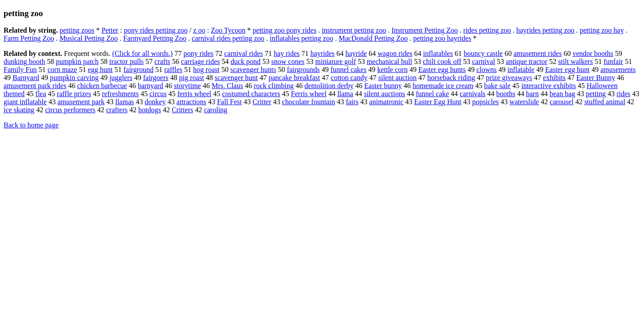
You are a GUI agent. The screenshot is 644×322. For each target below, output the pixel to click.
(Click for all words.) (142, 53)
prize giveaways (509, 78)
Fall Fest (229, 102)
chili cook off (442, 61)
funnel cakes (348, 70)
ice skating (19, 110)
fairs (352, 102)
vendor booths (593, 53)
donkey (155, 102)
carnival (484, 61)
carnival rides (244, 53)
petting (596, 94)
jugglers (121, 78)
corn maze (62, 70)
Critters (182, 110)
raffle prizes (74, 94)
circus (158, 94)
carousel (561, 102)
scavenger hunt (236, 78)
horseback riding (451, 78)
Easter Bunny (596, 78)
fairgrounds (303, 70)
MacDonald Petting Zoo (373, 38)
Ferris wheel (309, 94)
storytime (187, 86)
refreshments (121, 94)
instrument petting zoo (354, 30)
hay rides (287, 53)
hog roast (206, 70)
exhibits (554, 78)
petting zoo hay (602, 30)
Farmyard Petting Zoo (155, 38)
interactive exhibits (548, 86)
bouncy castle (483, 53)
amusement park (81, 102)
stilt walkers (576, 61)
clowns (486, 70)
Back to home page (31, 125)
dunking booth (24, 61)
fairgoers (156, 78)
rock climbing (273, 86)
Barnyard (26, 78)
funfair (614, 61)
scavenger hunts (253, 70)
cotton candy (349, 78)
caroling (216, 110)
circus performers (70, 110)
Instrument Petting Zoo (424, 30)
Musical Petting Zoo (89, 38)
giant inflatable (25, 102)
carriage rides (201, 61)
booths (506, 94)
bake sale (497, 86)
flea (41, 94)
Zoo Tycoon (228, 30)
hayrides (322, 53)
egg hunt (100, 70)
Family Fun (20, 70)
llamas (125, 102)
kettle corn (392, 70)
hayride (356, 53)
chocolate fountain (309, 102)
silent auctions (385, 94)
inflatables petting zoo (301, 38)
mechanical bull (390, 61)
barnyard (150, 86)
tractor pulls (126, 61)
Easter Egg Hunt (438, 102)
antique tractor (527, 61)
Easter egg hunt (568, 70)
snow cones (288, 61)
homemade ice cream (443, 86)
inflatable (521, 70)
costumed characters (251, 94)
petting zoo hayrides (442, 38)
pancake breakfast (294, 78)
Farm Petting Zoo (29, 38)
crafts (162, 61)
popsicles (486, 102)
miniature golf (336, 61)
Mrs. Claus (227, 86)
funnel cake (432, 94)
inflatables (438, 53)
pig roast (192, 78)
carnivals (473, 94)
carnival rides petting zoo (228, 38)
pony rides (198, 53)
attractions (192, 102)
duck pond (245, 61)
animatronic (386, 102)
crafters (117, 110)
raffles (173, 70)
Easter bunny (383, 86)
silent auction (398, 78)
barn (532, 94)
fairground (138, 70)
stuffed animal (605, 102)
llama (345, 94)
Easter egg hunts (442, 70)
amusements (618, 70)
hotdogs (150, 110)
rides (623, 94)
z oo (199, 30)
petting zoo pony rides (285, 30)
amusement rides (538, 53)
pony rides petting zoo (156, 30)
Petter (110, 30)
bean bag (562, 94)
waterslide (524, 102)
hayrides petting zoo (545, 30)
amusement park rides (35, 86)
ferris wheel (194, 94)
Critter (262, 102)
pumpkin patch (77, 61)
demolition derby (329, 86)
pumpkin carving (74, 78)
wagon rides (395, 53)
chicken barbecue (102, 86)
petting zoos (77, 30)
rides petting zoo (487, 30)
